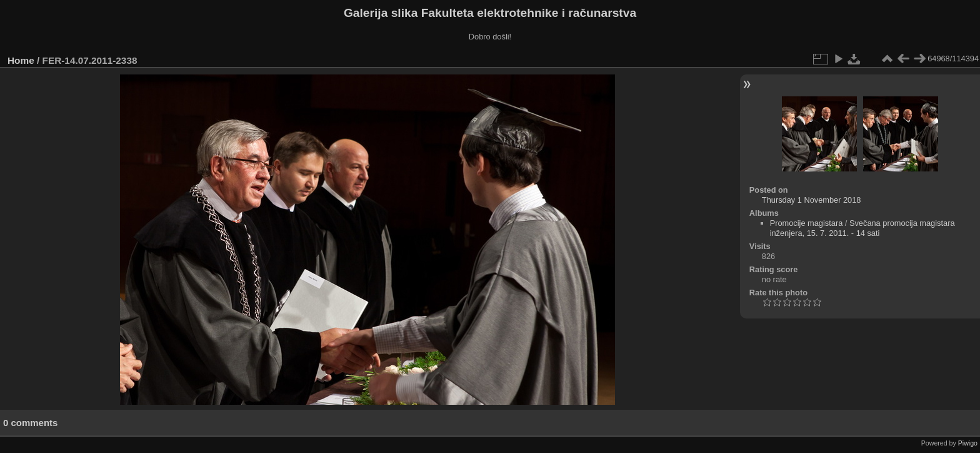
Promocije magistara (807, 223)
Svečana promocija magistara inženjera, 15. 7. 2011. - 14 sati (862, 228)
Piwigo (968, 443)
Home (21, 60)
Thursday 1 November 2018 (812, 200)
